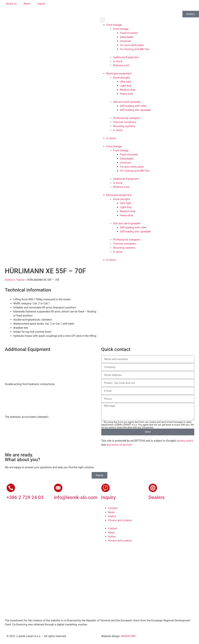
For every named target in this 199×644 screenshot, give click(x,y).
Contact (113, 508)
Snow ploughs (122, 78)
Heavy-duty (127, 94)
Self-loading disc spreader (135, 110)
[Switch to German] (119, 5)
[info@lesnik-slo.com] (58, 488)
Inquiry (109, 497)
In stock (118, 61)
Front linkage (114, 25)
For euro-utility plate (132, 45)
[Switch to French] (125, 5)
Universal (125, 41)
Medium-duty (128, 90)
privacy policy (185, 441)
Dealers (157, 497)
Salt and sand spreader (127, 102)
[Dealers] (153, 488)
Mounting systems (124, 126)
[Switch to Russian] (132, 5)
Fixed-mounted (129, 33)
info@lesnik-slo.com (76, 497)
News (111, 512)
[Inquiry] (106, 488)
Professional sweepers (127, 118)
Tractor (20, 280)
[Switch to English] (112, 5)
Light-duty (126, 86)
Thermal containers (125, 122)
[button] (102, 20)
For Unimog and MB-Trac (135, 49)
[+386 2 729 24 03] (11, 488)
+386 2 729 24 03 (25, 497)
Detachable (127, 37)
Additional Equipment (126, 57)
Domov (9, 280)
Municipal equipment (119, 74)
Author (112, 516)
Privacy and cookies (120, 520)
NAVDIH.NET (129, 636)
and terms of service (119, 445)
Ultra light (126, 82)
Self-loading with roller (133, 106)
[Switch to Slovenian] (106, 5)
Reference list (121, 65)
